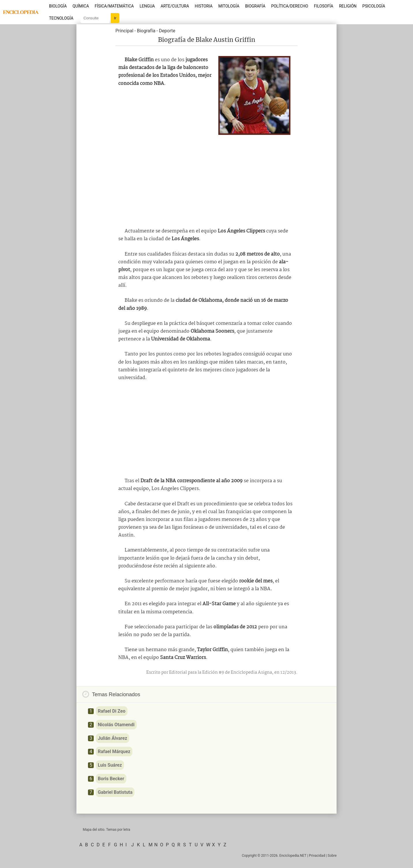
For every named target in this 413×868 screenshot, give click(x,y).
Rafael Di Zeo (112, 711)
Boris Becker (111, 779)
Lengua (147, 6)
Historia (204, 6)
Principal (124, 31)
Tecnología (61, 18)
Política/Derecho (290, 6)
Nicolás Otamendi (116, 725)
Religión (348, 6)
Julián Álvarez (112, 738)
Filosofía (323, 6)
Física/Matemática (114, 6)
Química (81, 6)
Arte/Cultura (175, 6)
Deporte (167, 31)
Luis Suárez (110, 765)
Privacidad (317, 856)
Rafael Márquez (114, 751)
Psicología (374, 6)
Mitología (229, 6)
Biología (58, 6)
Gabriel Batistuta (115, 792)
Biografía (255, 6)
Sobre (332, 856)
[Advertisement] (206, 180)
